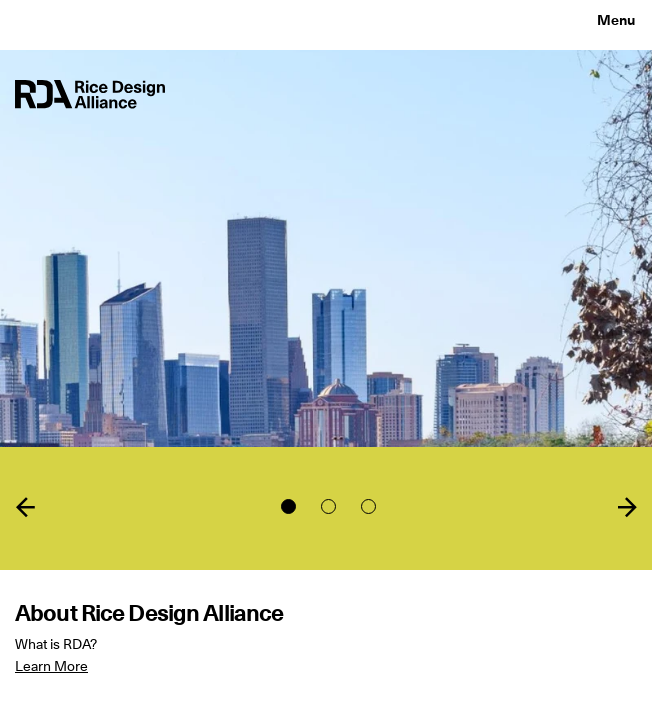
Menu (616, 20)
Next (627, 507)
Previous (25, 507)
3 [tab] (368, 506)
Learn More (51, 666)
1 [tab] (288, 506)
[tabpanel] (326, 360)
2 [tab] (328, 506)
